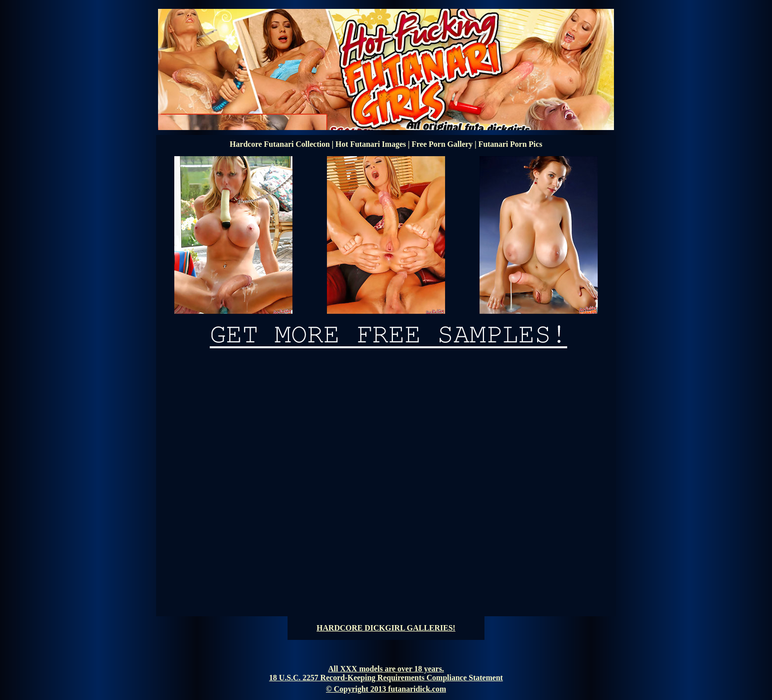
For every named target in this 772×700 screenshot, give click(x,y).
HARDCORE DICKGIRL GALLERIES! (386, 628)
